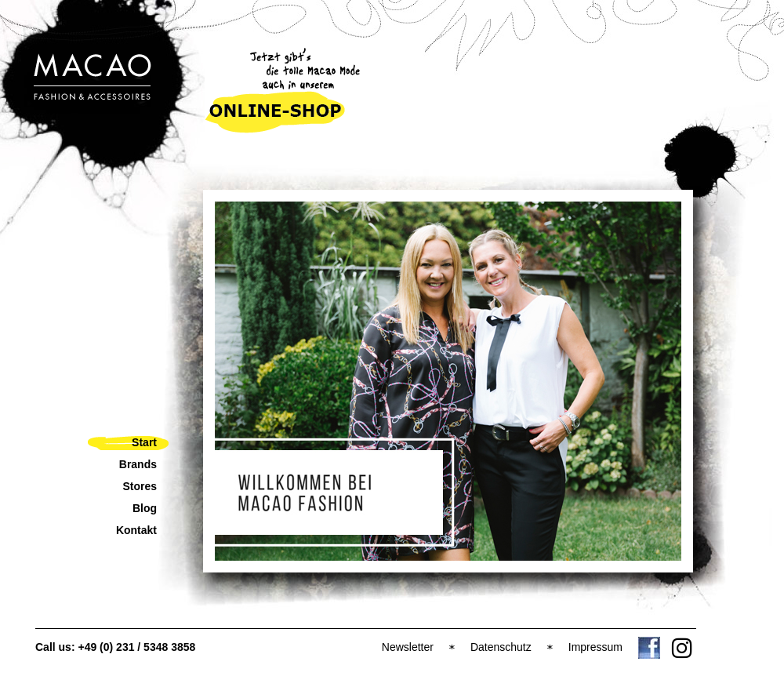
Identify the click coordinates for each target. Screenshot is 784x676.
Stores (140, 486)
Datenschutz (501, 647)
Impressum (595, 647)
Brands (138, 464)
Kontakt (136, 530)
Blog (145, 508)
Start (144, 442)
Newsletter (408, 647)
